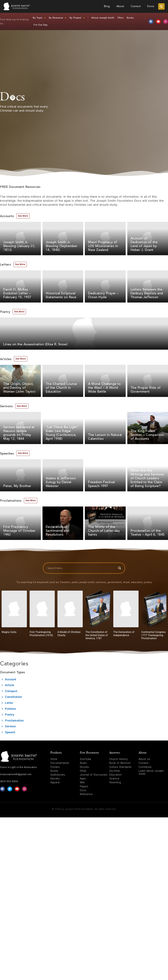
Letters (5, 265)
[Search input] (81, 568)
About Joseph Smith (103, 18)
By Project (77, 18)
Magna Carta (9, 632)
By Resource (58, 18)
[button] (161, 6)
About (120, 6)
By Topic (39, 18)
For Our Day (40, 25)
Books (130, 18)
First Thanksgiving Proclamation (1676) (41, 634)
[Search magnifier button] (120, 568)
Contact (136, 6)
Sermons (6, 406)
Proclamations (11, 501)
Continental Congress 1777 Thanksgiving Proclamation (153, 635)
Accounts (7, 216)
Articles (6, 359)
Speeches (7, 454)
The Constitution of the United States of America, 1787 (97, 635)
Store (151, 6)
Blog (107, 6)
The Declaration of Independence (124, 634)
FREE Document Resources (20, 187)
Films (120, 18)
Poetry (5, 312)
